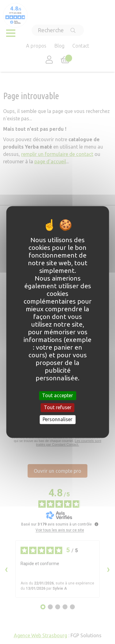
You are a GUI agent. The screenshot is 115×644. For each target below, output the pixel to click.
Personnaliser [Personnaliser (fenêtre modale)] (57, 419)
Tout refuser (58, 407)
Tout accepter (57, 395)
